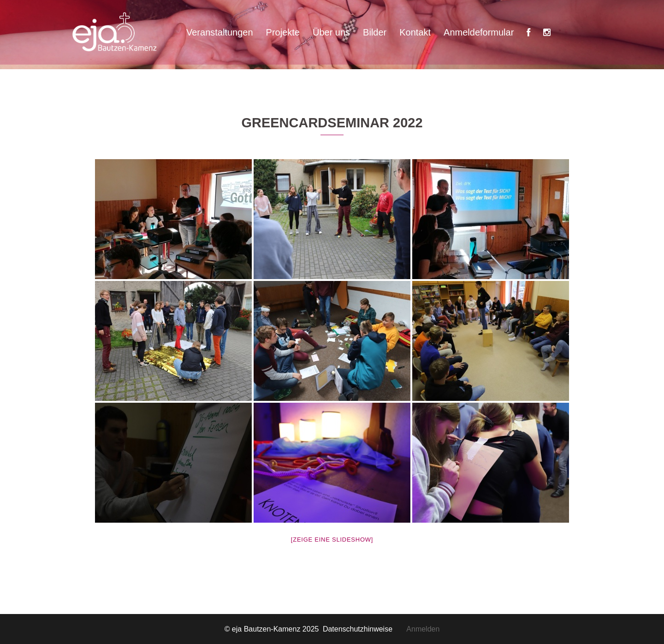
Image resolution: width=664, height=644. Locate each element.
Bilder (375, 32)
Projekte (283, 32)
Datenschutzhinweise (365, 629)
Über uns (331, 32)
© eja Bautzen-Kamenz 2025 (273, 629)
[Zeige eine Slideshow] (332, 540)
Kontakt (415, 32)
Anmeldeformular (479, 32)
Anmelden (423, 629)
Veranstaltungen (220, 32)
